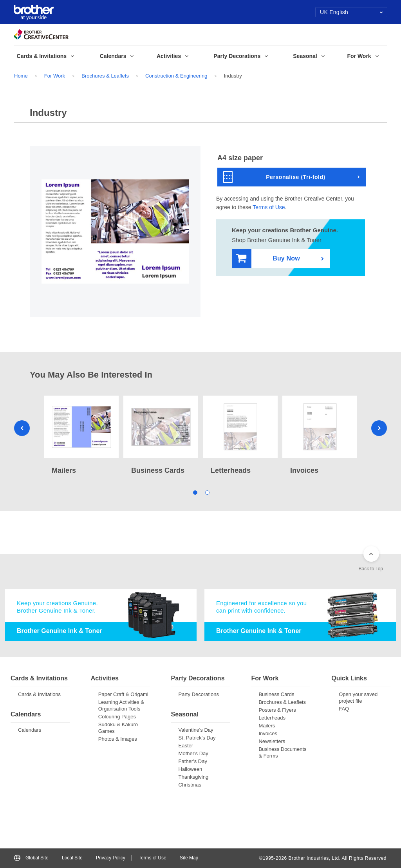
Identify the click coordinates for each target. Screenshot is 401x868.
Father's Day (193, 761)
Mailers (267, 726)
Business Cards (276, 694)
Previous (22, 428)
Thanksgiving (194, 777)
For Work (55, 76)
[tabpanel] (81, 436)
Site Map (189, 858)
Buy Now (268, 259)
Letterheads (272, 718)
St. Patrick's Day (197, 738)
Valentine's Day (196, 730)
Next (379, 428)
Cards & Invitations (39, 694)
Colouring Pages (117, 717)
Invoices (268, 733)
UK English (351, 12)
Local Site (72, 858)
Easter (186, 746)
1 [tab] (194, 492)
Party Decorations (199, 694)
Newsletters (272, 741)
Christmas (190, 785)
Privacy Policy (111, 858)
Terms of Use (269, 207)
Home (21, 76)
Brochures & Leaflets (105, 76)
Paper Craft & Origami (123, 694)
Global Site (31, 858)
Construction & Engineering (176, 76)
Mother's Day (193, 753)
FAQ (344, 709)
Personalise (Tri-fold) (274, 177)
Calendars (30, 730)
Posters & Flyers (277, 710)
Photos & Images (118, 739)
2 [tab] (207, 492)
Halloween (191, 769)
